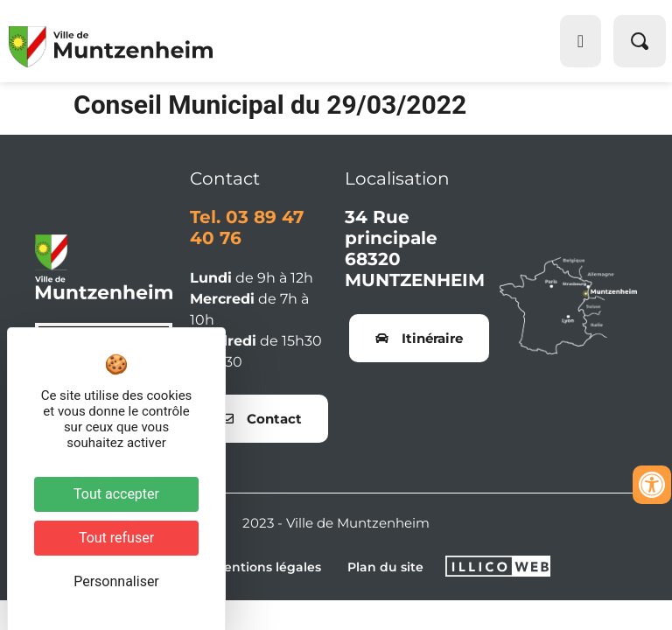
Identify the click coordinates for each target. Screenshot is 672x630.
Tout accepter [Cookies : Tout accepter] (116, 494)
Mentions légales (267, 567)
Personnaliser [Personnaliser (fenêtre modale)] (116, 581)
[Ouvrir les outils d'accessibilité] (652, 485)
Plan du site (385, 567)
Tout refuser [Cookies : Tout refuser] (116, 538)
